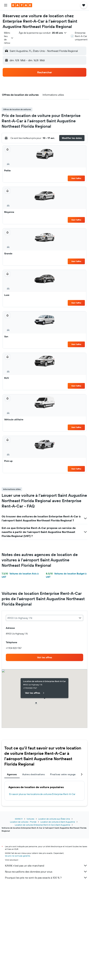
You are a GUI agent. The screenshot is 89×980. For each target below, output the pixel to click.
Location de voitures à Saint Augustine (58, 822)
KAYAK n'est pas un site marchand (46, 866)
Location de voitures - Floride (23, 822)
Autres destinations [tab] (34, 774)
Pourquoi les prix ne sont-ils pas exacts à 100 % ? (46, 878)
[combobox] (9, 38)
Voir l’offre (76, 178)
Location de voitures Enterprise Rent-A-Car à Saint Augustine (43, 825)
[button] (6, 5)
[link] (44, 657)
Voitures (30, 819)
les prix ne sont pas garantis (18, 856)
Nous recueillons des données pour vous (46, 872)
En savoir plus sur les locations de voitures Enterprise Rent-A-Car (42, 794)
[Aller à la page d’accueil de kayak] (22, 5)
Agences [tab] (12, 774)
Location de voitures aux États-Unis (54, 819)
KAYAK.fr (19, 819)
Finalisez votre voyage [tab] (63, 774)
